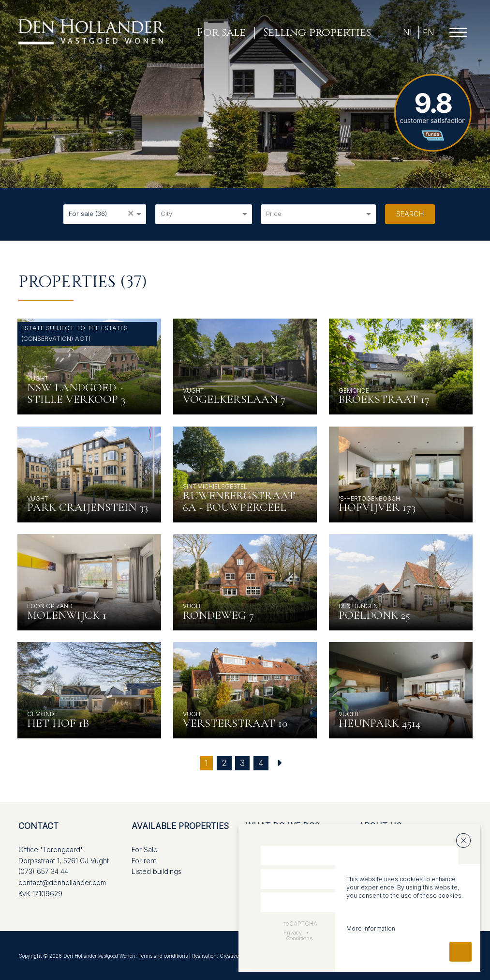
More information (371, 928)
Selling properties (317, 32)
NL (409, 32)
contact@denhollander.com (62, 882)
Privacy (293, 933)
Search (410, 214)
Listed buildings (156, 871)
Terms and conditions (163, 956)
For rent (144, 861)
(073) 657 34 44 (43, 871)
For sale (221, 32)
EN (428, 32)
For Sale (145, 850)
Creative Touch (237, 956)
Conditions (299, 938)
